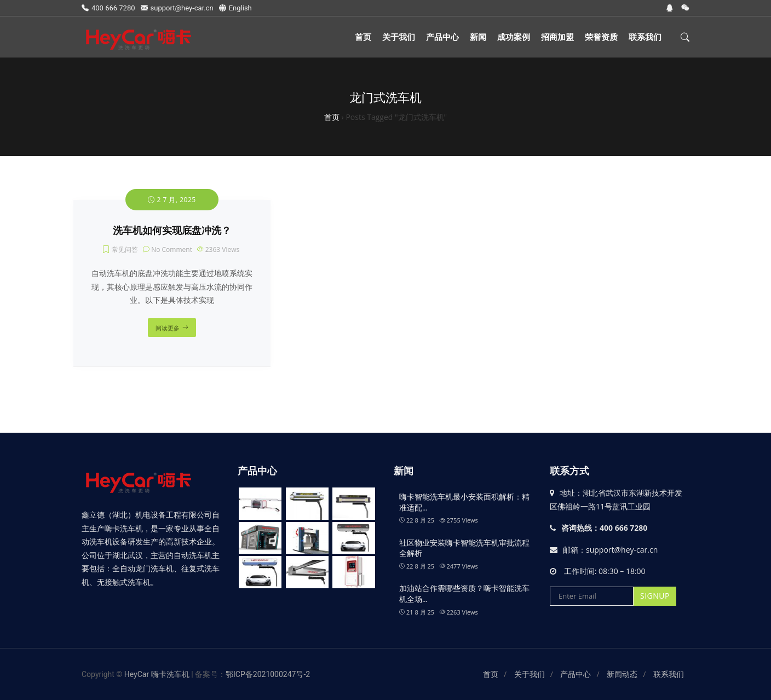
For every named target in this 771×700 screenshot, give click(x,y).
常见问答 (125, 249)
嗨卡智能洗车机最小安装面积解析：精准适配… (464, 502)
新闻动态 (622, 674)
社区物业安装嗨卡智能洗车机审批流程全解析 (464, 548)
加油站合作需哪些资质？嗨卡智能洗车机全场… (464, 594)
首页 (363, 37)
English (235, 8)
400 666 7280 (108, 8)
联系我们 (645, 37)
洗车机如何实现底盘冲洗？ (172, 231)
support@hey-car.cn (177, 8)
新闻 (478, 37)
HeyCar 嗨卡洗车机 (158, 674)
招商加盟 (557, 37)
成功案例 (514, 37)
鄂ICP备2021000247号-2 (268, 674)
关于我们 (399, 37)
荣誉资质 (601, 37)
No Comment (172, 249)
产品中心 (442, 37)
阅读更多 (168, 328)
